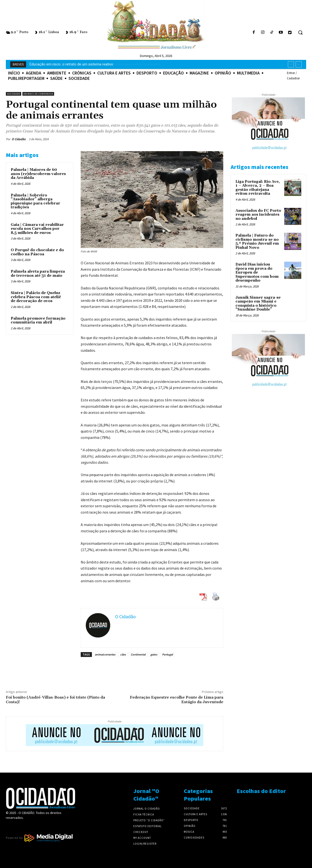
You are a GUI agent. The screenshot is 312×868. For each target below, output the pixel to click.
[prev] (291, 64)
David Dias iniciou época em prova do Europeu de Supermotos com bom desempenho (257, 272)
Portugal (167, 654)
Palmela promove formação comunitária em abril (38, 321)
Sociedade (14, 94)
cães (123, 654)
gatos (154, 654)
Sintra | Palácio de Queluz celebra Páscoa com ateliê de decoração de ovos (36, 297)
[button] (300, 32)
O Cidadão (19, 139)
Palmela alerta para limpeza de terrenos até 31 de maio (38, 274)
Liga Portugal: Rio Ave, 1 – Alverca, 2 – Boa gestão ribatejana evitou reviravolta (93, 64)
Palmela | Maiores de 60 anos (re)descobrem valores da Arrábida (38, 174)
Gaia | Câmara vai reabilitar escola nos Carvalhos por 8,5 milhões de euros (37, 229)
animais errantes (105, 654)
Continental (138, 654)
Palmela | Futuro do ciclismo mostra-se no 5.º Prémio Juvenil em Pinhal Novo (257, 242)
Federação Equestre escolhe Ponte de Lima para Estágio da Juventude (177, 700)
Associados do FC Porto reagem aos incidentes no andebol (258, 215)
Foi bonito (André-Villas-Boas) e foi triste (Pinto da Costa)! (55, 700)
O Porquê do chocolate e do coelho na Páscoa (37, 252)
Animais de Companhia (38, 94)
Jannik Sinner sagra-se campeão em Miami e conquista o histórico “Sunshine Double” (258, 304)
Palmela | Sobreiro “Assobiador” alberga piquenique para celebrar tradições (35, 201)
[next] (299, 64)
